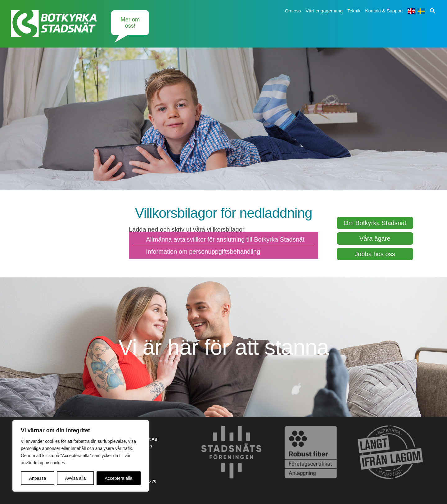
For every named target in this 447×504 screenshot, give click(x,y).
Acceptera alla (119, 478)
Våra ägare (375, 238)
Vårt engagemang (324, 11)
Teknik (354, 11)
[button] (433, 11)
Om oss (293, 11)
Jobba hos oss (375, 254)
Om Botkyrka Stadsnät (375, 223)
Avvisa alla (76, 478)
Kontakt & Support (384, 11)
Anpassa (38, 478)
